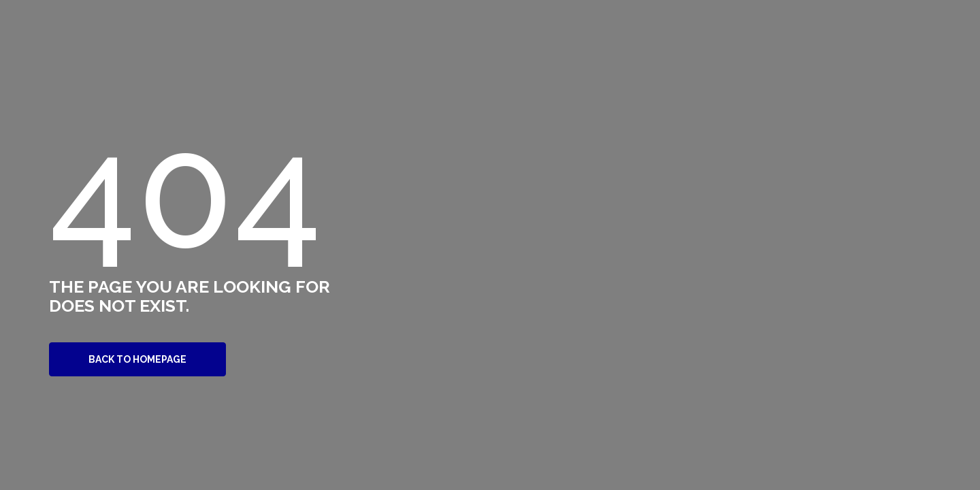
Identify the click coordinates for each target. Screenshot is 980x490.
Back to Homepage (137, 359)
